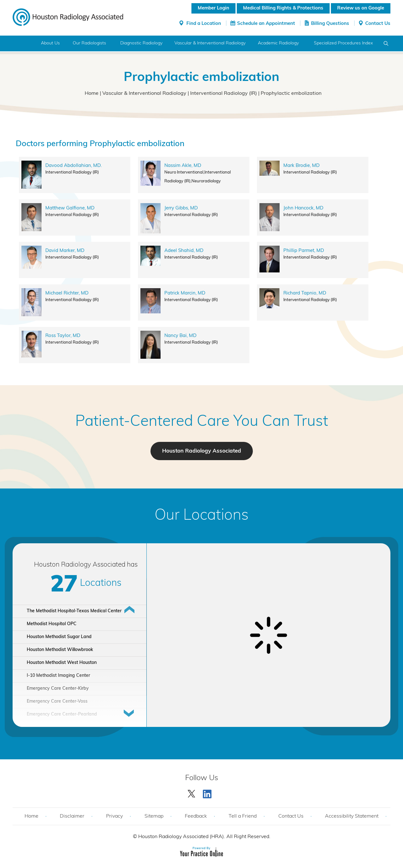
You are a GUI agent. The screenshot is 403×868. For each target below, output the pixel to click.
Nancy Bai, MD (180, 336)
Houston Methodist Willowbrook (60, 650)
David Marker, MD (65, 251)
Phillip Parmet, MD (304, 251)
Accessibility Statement (352, 816)
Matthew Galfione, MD (70, 208)
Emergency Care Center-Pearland (62, 714)
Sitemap (154, 816)
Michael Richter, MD (67, 293)
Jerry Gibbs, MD (181, 208)
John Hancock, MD (303, 208)
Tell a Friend (243, 816)
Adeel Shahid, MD (184, 251)
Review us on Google (361, 8)
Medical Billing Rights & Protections (283, 8)
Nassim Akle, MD (183, 166)
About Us (50, 43)
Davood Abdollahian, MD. (74, 166)
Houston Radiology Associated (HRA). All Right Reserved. (204, 837)
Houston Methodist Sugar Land (59, 637)
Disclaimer (72, 816)
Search (386, 43)
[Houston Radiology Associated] (68, 17)
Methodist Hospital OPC (52, 624)
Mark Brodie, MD (301, 166)
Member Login (213, 8)
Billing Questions (330, 24)
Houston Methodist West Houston (62, 663)
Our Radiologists (89, 43)
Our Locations (202, 516)
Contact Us (378, 24)
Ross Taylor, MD (63, 336)
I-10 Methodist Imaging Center (58, 676)
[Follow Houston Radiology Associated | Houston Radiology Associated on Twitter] (192, 792)
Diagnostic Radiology (141, 43)
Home (24, 43)
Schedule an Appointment (266, 24)
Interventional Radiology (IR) (224, 94)
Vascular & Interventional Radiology (144, 94)
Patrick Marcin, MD (185, 293)
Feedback (196, 816)
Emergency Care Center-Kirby (58, 689)
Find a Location (204, 24)
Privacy (114, 816)
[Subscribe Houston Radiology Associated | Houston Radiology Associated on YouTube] (208, 792)
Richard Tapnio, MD (305, 293)
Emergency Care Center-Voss (57, 702)
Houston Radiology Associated (202, 451)
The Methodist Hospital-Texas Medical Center (74, 611)
